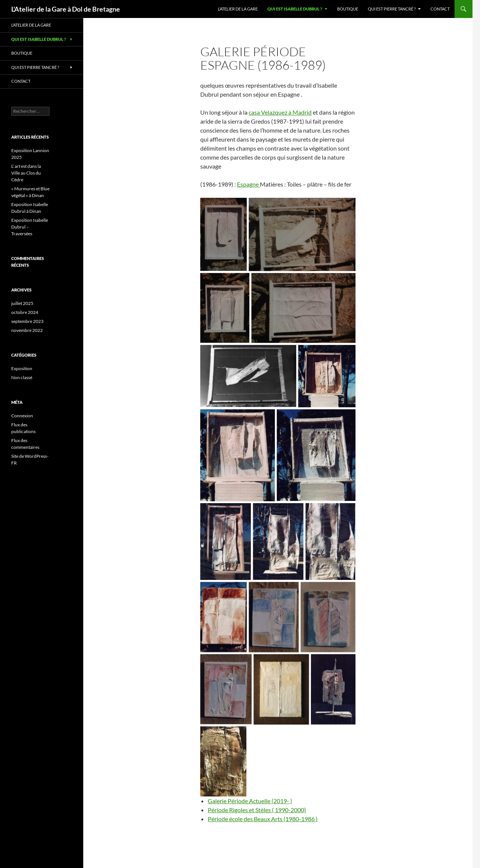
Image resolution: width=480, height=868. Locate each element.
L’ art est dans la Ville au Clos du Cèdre (26, 173)
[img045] (248, 376)
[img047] (274, 617)
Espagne (248, 184)
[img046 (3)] (328, 617)
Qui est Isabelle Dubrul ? (295, 9)
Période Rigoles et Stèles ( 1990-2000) (257, 810)
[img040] (333, 689)
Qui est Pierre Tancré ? (392, 9)
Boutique (348, 9)
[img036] (278, 542)
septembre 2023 (27, 321)
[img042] (238, 455)
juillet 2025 (22, 303)
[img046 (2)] (226, 689)
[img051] (281, 689)
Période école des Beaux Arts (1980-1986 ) (263, 819)
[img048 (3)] (225, 308)
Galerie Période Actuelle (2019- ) (250, 801)
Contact (440, 9)
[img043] (327, 376)
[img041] (316, 455)
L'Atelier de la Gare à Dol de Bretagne (66, 9)
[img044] (223, 617)
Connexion (22, 416)
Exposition (22, 368)
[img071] (223, 762)
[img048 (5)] (223, 234)
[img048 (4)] (302, 235)
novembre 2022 (27, 330)
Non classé (22, 377)
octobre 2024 (25, 312)
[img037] (226, 542)
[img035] (331, 542)
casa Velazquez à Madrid (280, 112)
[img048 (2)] (303, 308)
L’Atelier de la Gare (238, 9)
